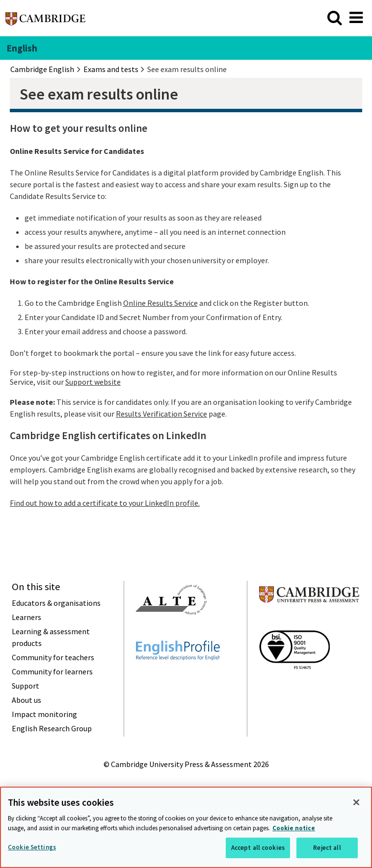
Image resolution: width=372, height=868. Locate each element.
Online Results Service (160, 303)
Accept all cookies (258, 848)
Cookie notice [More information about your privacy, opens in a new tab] (294, 828)
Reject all (327, 848)
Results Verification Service (161, 414)
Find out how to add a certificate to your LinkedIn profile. (105, 503)
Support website (93, 382)
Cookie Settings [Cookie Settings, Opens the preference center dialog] (32, 847)
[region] (186, 827)
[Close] (356, 802)
